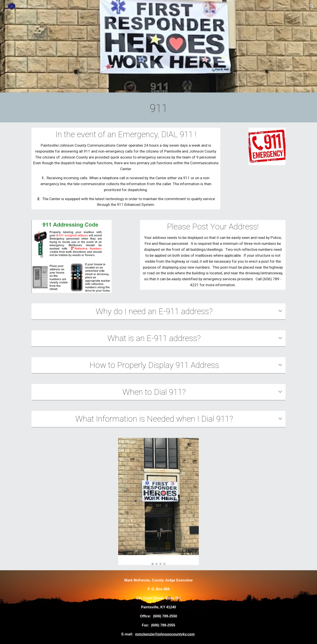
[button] (312, 6)
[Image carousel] (158, 501)
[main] (158, 109)
